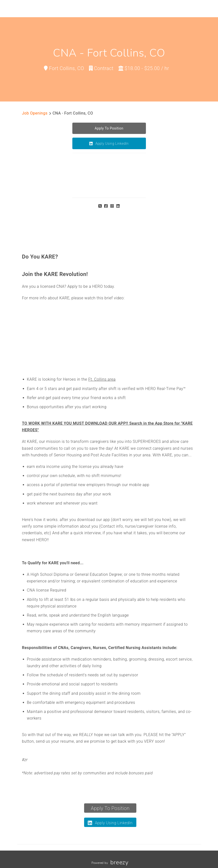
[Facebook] (106, 206)
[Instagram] (112, 206)
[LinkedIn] (118, 206)
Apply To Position (110, 808)
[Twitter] (100, 206)
